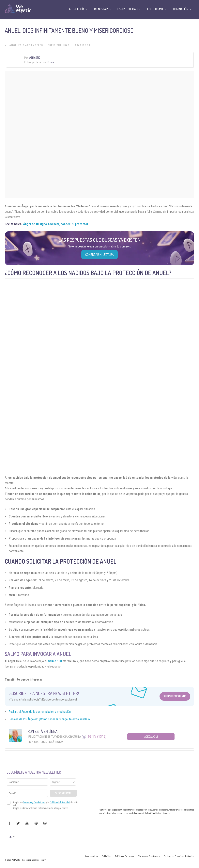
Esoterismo (155, 9)
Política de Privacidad (125, 856)
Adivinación (180, 9)
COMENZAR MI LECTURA (99, 255)
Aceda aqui (151, 737)
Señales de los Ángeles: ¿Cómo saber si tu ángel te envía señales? (49, 719)
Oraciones (82, 45)
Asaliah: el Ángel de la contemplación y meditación (40, 712)
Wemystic (34, 58)
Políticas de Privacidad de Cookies (179, 856)
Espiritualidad (59, 45)
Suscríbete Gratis (175, 696)
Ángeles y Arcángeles (26, 45)
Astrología (77, 9)
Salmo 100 (55, 661)
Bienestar (101, 9)
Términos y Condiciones (149, 856)
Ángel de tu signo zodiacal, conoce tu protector (56, 224)
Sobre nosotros (91, 856)
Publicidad (107, 856)
